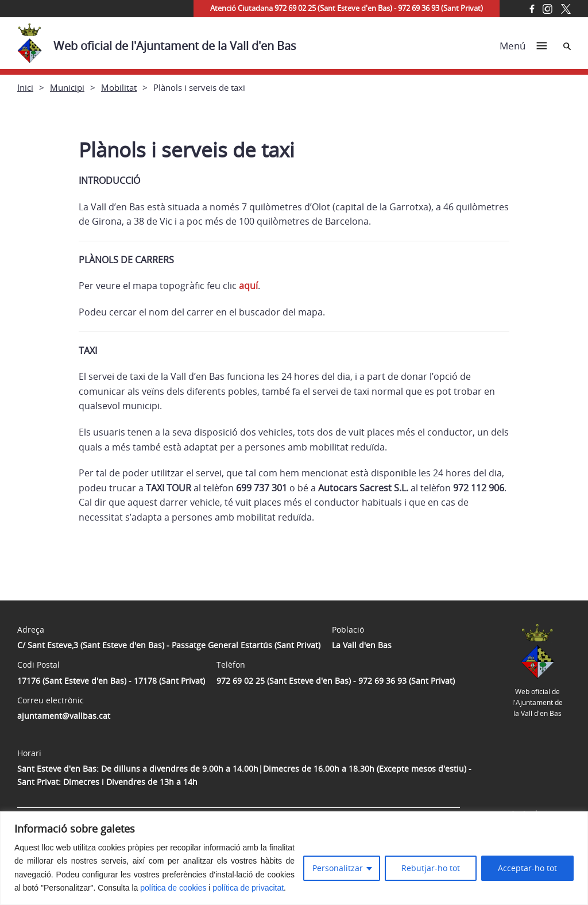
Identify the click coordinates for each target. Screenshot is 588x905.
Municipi (67, 87)
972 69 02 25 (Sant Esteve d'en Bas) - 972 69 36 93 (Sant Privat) (336, 681)
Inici (25, 87)
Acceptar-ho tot (527, 868)
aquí (248, 286)
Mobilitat (119, 87)
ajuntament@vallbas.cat (64, 716)
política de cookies (173, 888)
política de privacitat (248, 888)
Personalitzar (338, 868)
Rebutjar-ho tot (431, 868)
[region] (294, 858)
